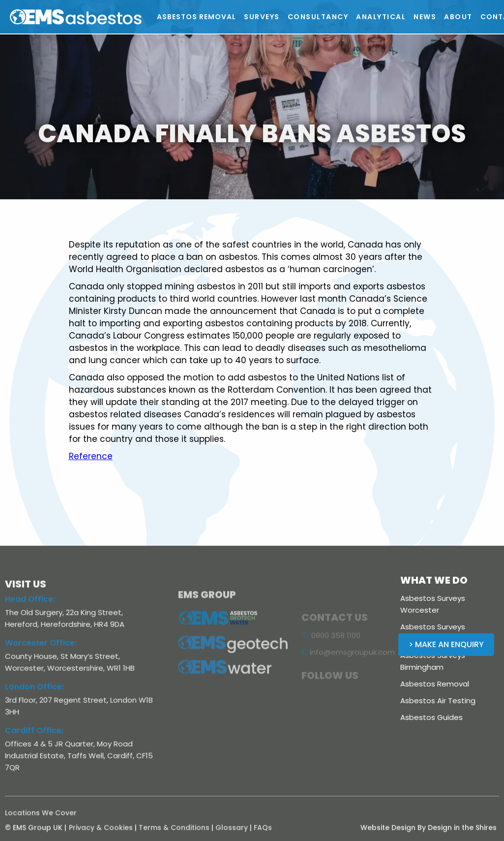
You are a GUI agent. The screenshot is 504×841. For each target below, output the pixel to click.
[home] (98, 17)
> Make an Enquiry (446, 644)
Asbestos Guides (431, 717)
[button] (262, 17)
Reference (91, 456)
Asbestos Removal (435, 684)
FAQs (263, 834)
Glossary (232, 834)
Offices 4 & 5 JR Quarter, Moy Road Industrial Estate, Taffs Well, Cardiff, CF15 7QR (79, 762)
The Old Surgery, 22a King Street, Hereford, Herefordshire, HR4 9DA (65, 624)
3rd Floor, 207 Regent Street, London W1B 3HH (79, 712)
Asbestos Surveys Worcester (433, 604)
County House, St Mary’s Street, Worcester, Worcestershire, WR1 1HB (70, 668)
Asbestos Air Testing (438, 701)
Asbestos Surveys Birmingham (433, 661)
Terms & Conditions (174, 834)
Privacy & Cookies (101, 834)
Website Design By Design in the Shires (429, 834)
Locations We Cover (41, 819)
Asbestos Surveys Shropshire (433, 633)
